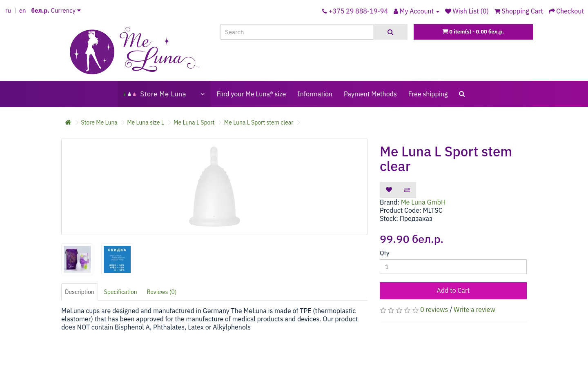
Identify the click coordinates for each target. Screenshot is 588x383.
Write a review (474, 310)
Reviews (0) (162, 292)
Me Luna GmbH (423, 202)
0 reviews (434, 310)
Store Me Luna (99, 122)
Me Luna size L (146, 122)
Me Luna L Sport (194, 122)
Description (80, 292)
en (23, 10)
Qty (384, 253)
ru (8, 10)
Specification (121, 292)
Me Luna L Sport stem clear (259, 122)
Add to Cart (453, 290)
